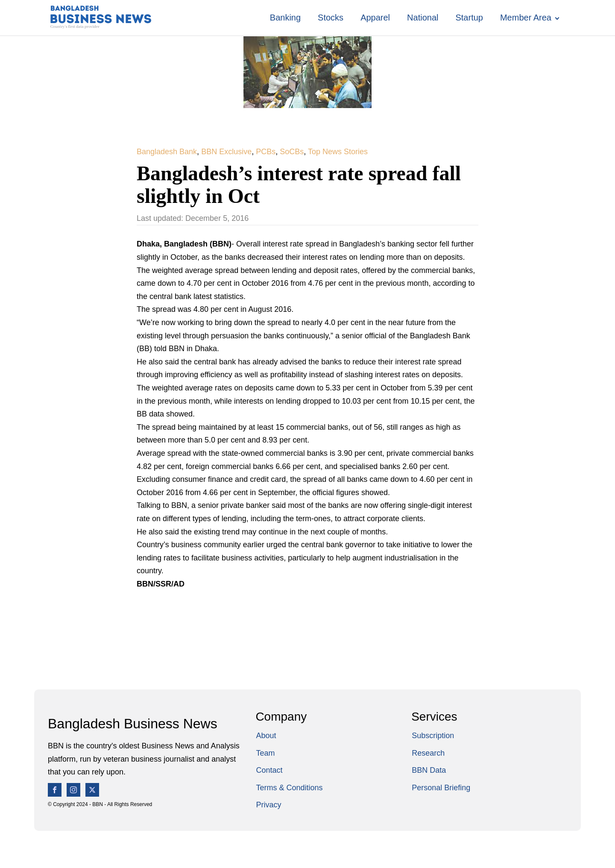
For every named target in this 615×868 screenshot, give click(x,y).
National (423, 18)
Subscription (433, 736)
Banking (285, 18)
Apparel (375, 18)
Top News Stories (338, 152)
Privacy (268, 805)
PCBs (266, 152)
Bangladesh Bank (167, 152)
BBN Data (429, 770)
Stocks (331, 18)
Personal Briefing (441, 788)
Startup (469, 18)
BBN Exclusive (226, 152)
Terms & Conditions (289, 788)
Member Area (526, 18)
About (266, 736)
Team (265, 753)
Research (428, 753)
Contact (269, 770)
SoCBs (292, 152)
